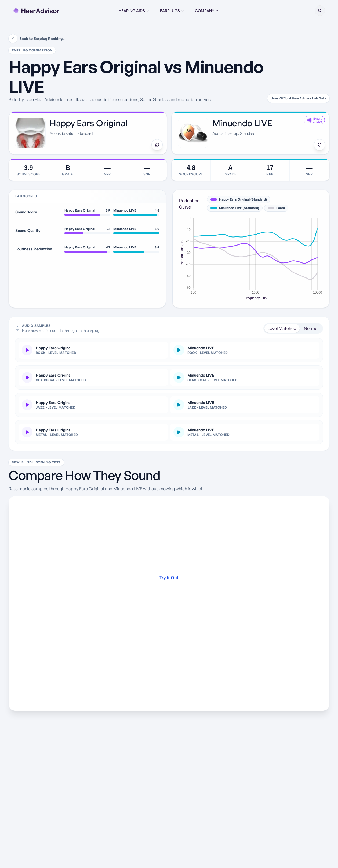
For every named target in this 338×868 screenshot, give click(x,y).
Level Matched (282, 328)
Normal (311, 328)
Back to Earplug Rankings (37, 39)
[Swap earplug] (157, 145)
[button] (320, 11)
